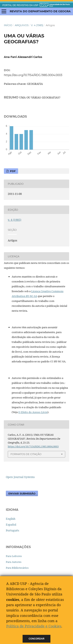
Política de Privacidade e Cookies (34, 626)
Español (11, 525)
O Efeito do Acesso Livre (33, 412)
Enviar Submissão (22, 493)
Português (12, 530)
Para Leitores (14, 556)
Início (8, 25)
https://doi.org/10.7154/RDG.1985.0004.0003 (33, 75)
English (11, 519)
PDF (12, 171)
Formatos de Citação (26, 454)
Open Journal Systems (20, 477)
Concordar (36, 639)
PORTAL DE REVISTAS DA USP (20, 5)
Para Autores (14, 562)
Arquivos (22, 25)
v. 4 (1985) (37, 25)
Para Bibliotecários (17, 568)
